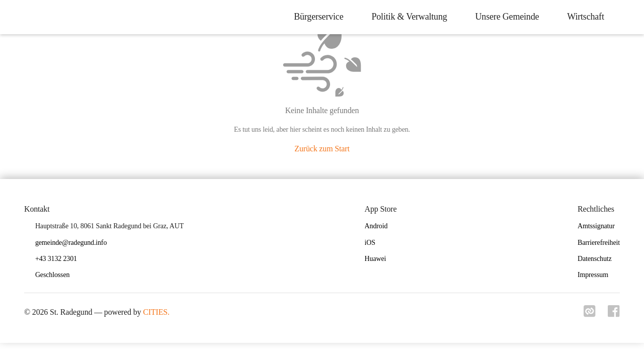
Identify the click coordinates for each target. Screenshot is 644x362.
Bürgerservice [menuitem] (318, 17)
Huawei (376, 259)
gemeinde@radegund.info (71, 243)
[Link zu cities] (590, 314)
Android (376, 226)
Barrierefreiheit (599, 243)
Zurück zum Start (322, 149)
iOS (370, 243)
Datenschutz (595, 259)
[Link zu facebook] (614, 314)
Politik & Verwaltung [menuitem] (409, 17)
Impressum (593, 275)
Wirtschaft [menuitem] (585, 17)
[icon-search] (627, 17)
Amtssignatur (596, 226)
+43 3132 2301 (56, 259)
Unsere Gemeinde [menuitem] (507, 17)
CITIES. (156, 312)
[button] (56, 275)
